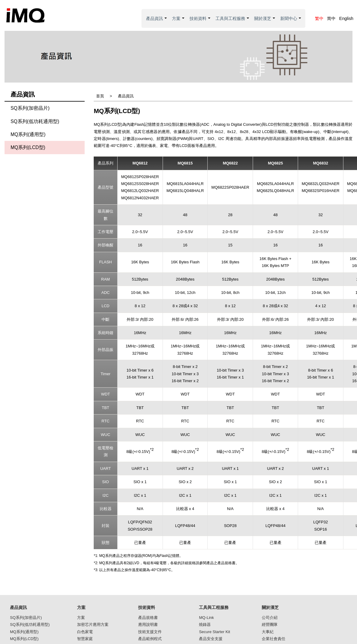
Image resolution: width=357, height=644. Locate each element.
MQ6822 (230, 163)
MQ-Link (206, 618)
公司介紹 (270, 618)
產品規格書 (148, 618)
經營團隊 (270, 624)
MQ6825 (275, 163)
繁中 (319, 18)
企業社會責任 (274, 639)
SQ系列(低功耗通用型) (35, 121)
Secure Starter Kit (214, 632)
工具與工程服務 (233, 22)
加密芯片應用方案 (93, 624)
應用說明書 (148, 624)
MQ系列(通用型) (28, 134)
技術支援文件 (150, 632)
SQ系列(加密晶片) (30, 108)
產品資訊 (157, 22)
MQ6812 (140, 163)
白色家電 (85, 632)
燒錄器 (205, 624)
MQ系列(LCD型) (28, 147)
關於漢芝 (265, 22)
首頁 (100, 96)
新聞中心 (291, 22)
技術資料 (200, 22)
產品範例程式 (150, 639)
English (346, 18)
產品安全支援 (211, 639)
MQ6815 (185, 163)
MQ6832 (321, 163)
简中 (331, 18)
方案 (178, 22)
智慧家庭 (85, 639)
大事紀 (268, 632)
